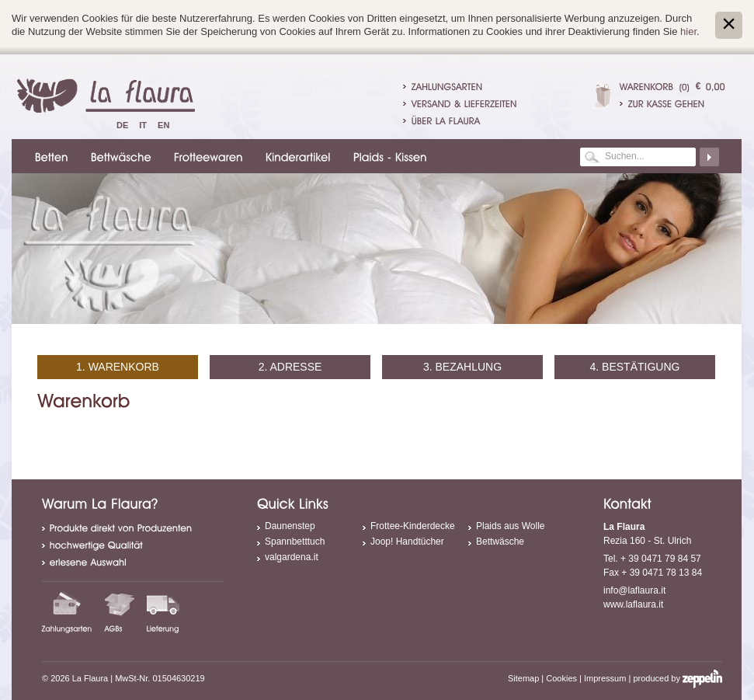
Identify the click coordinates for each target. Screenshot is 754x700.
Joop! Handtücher (407, 542)
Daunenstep (290, 526)
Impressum (605, 678)
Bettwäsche (500, 542)
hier (688, 31)
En (163, 125)
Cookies (561, 678)
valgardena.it (292, 557)
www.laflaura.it (633, 604)
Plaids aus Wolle (511, 526)
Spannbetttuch (295, 542)
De (122, 125)
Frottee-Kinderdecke (413, 526)
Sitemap (523, 678)
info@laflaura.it (634, 590)
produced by (678, 678)
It (143, 125)
